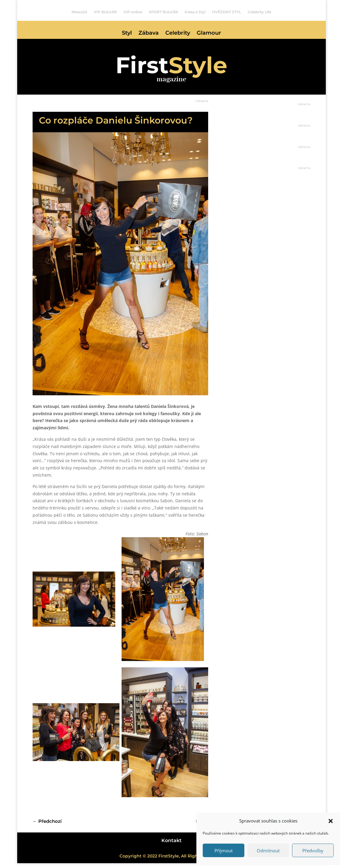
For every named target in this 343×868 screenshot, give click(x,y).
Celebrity (178, 33)
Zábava (149, 33)
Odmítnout (268, 851)
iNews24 (79, 12)
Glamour (209, 33)
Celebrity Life (259, 12)
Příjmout (224, 851)
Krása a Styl (195, 12)
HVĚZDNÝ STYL (227, 12)
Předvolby (313, 851)
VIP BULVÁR (105, 12)
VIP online (133, 12)
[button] (331, 821)
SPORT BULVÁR (163, 12)
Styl (127, 33)
